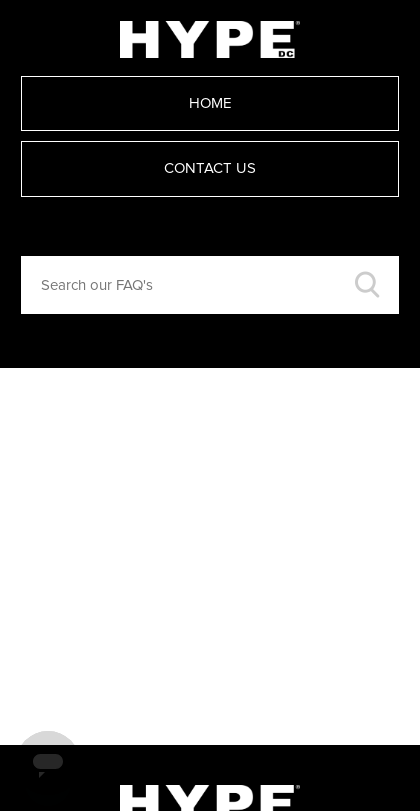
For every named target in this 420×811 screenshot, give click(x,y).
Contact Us (210, 168)
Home (210, 103)
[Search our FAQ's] (210, 285)
